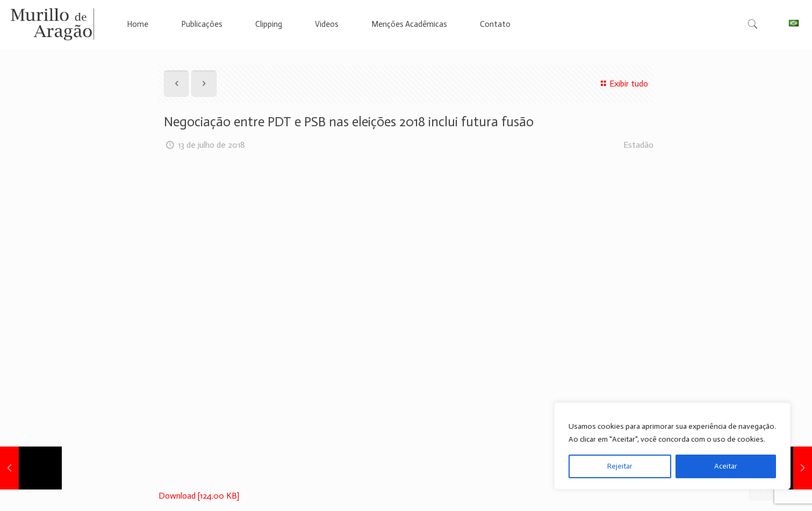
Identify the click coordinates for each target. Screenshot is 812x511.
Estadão (638, 145)
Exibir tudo (623, 84)
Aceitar (726, 466)
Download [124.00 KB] (199, 496)
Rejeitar (620, 466)
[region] (672, 446)
